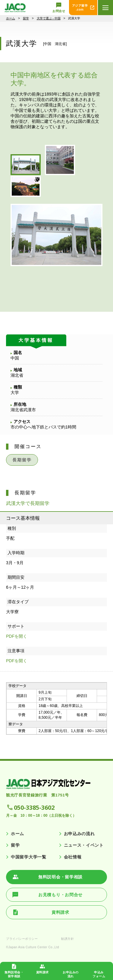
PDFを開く (17, 636)
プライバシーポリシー (22, 939)
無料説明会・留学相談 (60, 877)
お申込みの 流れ (71, 974)
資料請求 (42, 972)
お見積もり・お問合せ (60, 895)
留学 (26, 18)
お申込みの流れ (79, 834)
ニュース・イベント (84, 845)
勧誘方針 (67, 939)
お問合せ (59, 11)
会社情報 (73, 857)
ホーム (11, 18)
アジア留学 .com (80, 8)
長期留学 (22, 460)
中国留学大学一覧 (29, 857)
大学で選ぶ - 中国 (49, 18)
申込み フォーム (99, 974)
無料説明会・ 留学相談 (14, 974)
